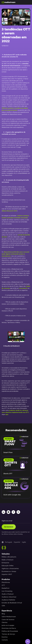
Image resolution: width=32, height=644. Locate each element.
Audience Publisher (8, 600)
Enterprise (5, 563)
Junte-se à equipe (8, 625)
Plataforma (6, 582)
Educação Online (8, 566)
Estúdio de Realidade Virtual (12, 603)
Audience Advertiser (9, 597)
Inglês (24, 542)
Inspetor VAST (7, 574)
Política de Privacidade (10, 631)
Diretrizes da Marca (9, 628)
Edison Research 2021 (10, 211)
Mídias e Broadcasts (9, 557)
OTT (3, 585)
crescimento (23, 288)
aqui (7, 414)
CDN (3, 606)
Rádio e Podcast (8, 560)
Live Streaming (7, 591)
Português (9, 542)
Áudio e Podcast (8, 594)
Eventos (5, 637)
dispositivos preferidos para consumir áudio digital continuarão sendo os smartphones (16, 254)
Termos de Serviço (8, 634)
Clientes (5, 622)
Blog (3, 614)
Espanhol (17, 542)
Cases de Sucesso (8, 620)
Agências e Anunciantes (10, 568)
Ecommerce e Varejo (9, 571)
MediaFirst (6, 588)
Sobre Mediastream (9, 617)
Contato (5, 640)
